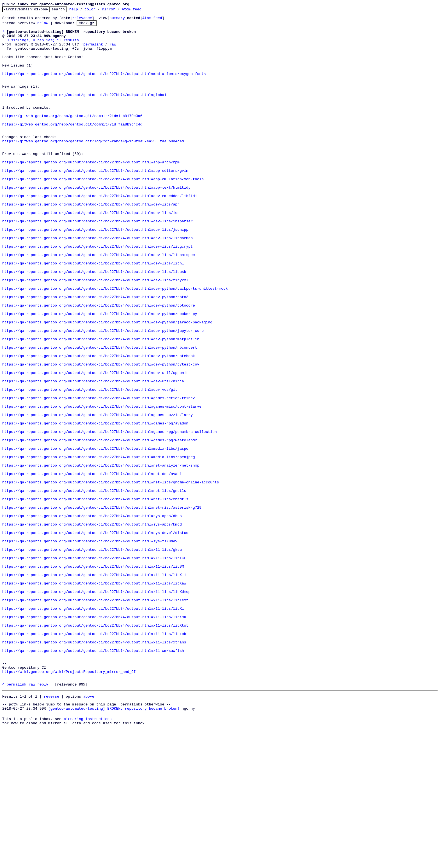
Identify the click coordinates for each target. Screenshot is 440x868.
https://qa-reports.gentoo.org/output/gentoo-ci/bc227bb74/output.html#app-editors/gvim (95, 202)
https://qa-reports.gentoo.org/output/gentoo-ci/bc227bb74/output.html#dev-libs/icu (91, 253)
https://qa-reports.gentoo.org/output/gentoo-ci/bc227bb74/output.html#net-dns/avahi (92, 566)
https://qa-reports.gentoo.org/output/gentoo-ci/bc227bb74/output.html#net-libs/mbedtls (95, 597)
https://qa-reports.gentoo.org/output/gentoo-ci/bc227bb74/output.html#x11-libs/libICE (94, 667)
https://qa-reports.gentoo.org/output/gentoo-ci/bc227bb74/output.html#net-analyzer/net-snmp (101, 556)
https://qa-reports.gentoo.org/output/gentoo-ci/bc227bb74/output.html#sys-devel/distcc (95, 637)
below (43, 26)
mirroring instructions (88, 857)
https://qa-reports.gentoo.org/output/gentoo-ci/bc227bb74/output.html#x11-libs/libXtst (95, 748)
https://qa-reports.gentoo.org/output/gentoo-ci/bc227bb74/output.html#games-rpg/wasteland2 (100, 526)
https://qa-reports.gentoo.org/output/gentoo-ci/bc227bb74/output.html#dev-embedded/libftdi (100, 233)
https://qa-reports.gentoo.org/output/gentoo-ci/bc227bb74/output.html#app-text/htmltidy (96, 223)
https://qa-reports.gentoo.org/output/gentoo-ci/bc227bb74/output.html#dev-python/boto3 (95, 354)
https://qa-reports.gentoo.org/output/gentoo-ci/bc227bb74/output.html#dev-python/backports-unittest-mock (115, 344)
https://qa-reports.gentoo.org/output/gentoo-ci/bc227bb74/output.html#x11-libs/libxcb (94, 758)
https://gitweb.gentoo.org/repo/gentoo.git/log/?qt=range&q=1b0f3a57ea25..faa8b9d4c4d (93, 167)
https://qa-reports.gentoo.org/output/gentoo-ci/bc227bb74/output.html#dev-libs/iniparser (98, 263)
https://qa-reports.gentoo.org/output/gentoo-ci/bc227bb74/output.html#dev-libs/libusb (94, 324)
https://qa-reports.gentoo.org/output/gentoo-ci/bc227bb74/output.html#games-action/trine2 (98, 475)
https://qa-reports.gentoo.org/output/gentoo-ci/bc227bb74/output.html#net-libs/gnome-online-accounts (111, 576)
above (89, 832)
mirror (117, 11)
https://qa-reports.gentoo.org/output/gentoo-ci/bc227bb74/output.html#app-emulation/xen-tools (103, 213)
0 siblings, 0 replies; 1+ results (43, 46)
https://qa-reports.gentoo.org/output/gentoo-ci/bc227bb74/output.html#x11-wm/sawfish (93, 778)
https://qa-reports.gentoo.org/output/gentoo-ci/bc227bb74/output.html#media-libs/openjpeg (98, 546)
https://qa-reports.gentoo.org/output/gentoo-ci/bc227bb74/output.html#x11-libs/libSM (93, 677)
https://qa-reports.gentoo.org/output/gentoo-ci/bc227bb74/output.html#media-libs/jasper (96, 536)
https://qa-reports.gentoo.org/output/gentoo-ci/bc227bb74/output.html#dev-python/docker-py (100, 374)
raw (113, 51)
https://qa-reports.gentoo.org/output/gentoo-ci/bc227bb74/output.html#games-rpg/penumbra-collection (109, 516)
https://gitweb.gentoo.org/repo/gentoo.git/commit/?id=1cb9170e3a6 (72, 137)
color (99, 11)
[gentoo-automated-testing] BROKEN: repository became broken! (114, 846)
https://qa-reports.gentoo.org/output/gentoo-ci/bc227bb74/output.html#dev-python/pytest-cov (101, 435)
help (82, 11)
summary (117, 20)
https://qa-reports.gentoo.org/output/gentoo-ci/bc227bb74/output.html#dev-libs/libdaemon (98, 283)
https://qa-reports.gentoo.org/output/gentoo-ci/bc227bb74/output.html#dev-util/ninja (93, 455)
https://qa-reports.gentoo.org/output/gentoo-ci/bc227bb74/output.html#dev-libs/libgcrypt (98, 293)
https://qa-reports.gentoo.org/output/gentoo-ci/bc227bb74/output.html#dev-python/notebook (98, 425)
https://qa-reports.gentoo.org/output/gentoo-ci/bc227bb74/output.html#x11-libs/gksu (92, 657)
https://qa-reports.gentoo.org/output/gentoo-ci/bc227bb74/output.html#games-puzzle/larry (98, 495)
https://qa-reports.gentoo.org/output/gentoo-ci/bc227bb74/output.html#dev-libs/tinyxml (95, 334)
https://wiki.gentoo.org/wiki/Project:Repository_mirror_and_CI (69, 804)
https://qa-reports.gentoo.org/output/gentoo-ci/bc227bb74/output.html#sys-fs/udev (90, 647)
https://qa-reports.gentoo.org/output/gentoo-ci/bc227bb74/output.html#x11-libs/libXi (93, 728)
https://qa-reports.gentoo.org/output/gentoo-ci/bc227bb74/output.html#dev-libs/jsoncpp (95, 273)
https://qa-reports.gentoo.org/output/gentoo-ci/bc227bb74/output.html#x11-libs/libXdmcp (96, 708)
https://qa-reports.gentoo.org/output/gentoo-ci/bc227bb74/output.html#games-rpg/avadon (95, 506)
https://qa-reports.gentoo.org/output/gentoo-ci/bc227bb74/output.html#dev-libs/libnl (93, 314)
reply (43, 819)
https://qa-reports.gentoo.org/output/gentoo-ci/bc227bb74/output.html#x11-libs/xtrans (94, 768)
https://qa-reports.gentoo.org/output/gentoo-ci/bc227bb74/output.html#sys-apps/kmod (92, 627)
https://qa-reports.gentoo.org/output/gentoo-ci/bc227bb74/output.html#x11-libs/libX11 (94, 687)
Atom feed (140, 11)
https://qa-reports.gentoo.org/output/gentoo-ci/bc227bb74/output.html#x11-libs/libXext (95, 718)
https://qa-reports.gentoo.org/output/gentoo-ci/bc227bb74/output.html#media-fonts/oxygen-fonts (104, 86)
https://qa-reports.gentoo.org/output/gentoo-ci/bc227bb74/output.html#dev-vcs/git (90, 465)
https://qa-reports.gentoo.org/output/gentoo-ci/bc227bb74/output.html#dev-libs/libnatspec (98, 303)
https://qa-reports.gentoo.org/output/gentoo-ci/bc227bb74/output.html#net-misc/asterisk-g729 (102, 607)
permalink (93, 51)
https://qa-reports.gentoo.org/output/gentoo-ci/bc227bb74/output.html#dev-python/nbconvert (100, 415)
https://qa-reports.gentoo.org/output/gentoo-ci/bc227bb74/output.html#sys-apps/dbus (92, 617)
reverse (51, 832)
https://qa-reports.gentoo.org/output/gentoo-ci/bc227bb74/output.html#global (84, 111)
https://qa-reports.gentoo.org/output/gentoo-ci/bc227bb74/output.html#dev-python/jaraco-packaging (107, 384)
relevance (82, 20)
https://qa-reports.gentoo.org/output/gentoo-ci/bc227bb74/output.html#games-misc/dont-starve (102, 485)
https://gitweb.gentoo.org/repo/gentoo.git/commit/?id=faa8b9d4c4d (72, 147)
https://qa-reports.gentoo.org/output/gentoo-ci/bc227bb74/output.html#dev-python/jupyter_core (103, 394)
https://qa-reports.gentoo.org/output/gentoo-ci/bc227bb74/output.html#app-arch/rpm (91, 192)
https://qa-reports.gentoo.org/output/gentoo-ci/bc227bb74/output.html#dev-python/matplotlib (101, 405)
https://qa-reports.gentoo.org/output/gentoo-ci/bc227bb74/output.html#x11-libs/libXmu (94, 738)
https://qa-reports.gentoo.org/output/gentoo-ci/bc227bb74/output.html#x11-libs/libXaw (94, 698)
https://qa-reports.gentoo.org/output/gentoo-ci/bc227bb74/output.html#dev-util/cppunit (95, 445)
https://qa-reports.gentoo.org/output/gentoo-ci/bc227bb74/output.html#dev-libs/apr (91, 243)
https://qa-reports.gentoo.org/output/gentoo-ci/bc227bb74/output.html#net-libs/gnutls (94, 586)
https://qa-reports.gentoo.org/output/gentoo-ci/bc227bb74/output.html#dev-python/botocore (98, 364)
